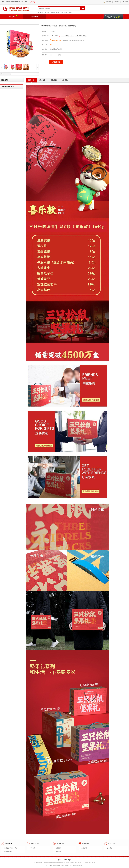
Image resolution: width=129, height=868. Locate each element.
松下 (58, 12)
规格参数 (42, 80)
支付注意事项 (8, 851)
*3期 (68, 36)
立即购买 (84, 848)
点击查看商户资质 (55, 49)
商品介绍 (31, 80)
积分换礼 (14, 16)
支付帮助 (65, 80)
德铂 (66, 12)
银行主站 (125, 2)
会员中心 (116, 2)
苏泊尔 (71, 12)
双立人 (47, 12)
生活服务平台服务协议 (11, 848)
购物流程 (110, 848)
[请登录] (32, 2)
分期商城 (35, 17)
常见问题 (54, 80)
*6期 (81, 36)
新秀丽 (53, 12)
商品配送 (58, 848)
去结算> (119, 17)
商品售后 (58, 851)
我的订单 (109, 2)
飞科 (62, 12)
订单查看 (33, 848)
